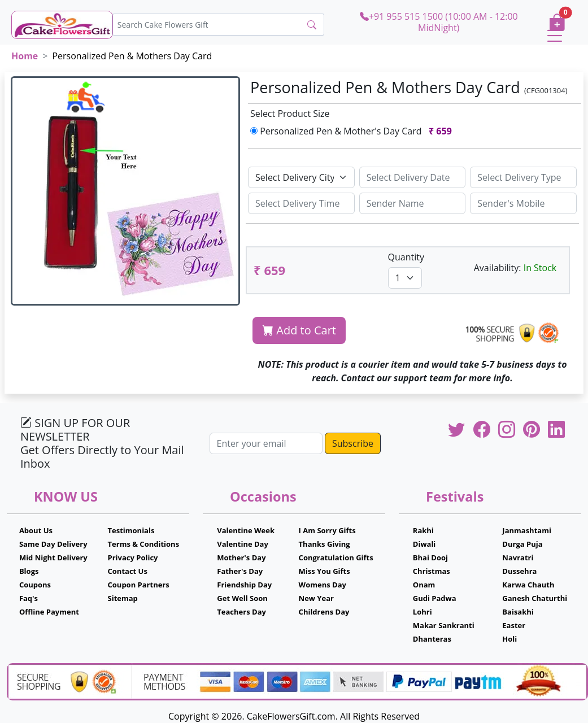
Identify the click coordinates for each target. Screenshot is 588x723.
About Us (36, 530)
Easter (514, 625)
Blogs (29, 571)
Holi (509, 639)
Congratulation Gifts (336, 558)
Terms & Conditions (144, 544)
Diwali (424, 544)
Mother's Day (241, 558)
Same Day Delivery (53, 544)
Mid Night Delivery (53, 558)
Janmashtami (527, 530)
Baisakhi (518, 612)
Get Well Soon (242, 598)
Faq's (29, 598)
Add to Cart (299, 330)
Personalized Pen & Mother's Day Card (353, 131)
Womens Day (323, 585)
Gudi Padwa (435, 598)
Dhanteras (432, 639)
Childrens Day (324, 612)
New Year (316, 598)
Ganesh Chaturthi (535, 598)
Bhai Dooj (430, 558)
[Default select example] (301, 177)
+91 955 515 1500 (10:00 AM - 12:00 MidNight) (439, 22)
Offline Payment (49, 612)
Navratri (518, 558)
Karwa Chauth (528, 585)
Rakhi (423, 530)
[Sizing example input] (413, 177)
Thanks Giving (325, 544)
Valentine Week (246, 530)
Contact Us (128, 571)
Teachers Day (241, 612)
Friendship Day (244, 585)
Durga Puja (522, 544)
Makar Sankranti (444, 625)
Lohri (423, 612)
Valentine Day (243, 544)
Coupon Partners (139, 585)
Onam (424, 585)
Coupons (35, 585)
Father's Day (240, 571)
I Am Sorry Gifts (327, 530)
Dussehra (519, 571)
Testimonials (131, 530)
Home (25, 56)
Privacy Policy (133, 558)
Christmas (432, 571)
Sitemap (123, 598)
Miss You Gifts (325, 571)
